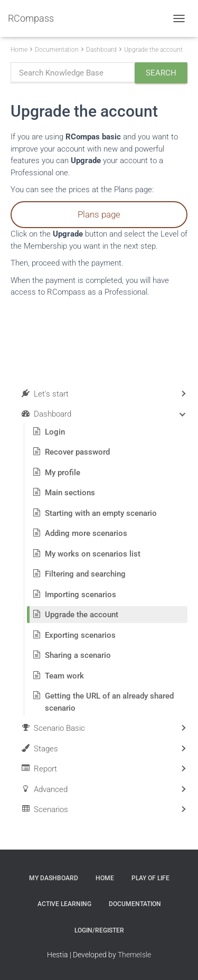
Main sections (70, 493)
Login (55, 432)
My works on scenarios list (93, 554)
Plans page (99, 214)
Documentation (57, 50)
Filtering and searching (85, 574)
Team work (64, 676)
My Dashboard (54, 878)
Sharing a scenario (78, 655)
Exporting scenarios (80, 635)
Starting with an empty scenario (101, 513)
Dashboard (101, 50)
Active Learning (64, 904)
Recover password (77, 452)
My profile (63, 473)
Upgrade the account (153, 50)
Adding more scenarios (86, 533)
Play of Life (150, 878)
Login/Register (99, 930)
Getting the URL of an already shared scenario (109, 702)
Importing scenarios (81, 595)
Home (19, 50)
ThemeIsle (134, 955)
